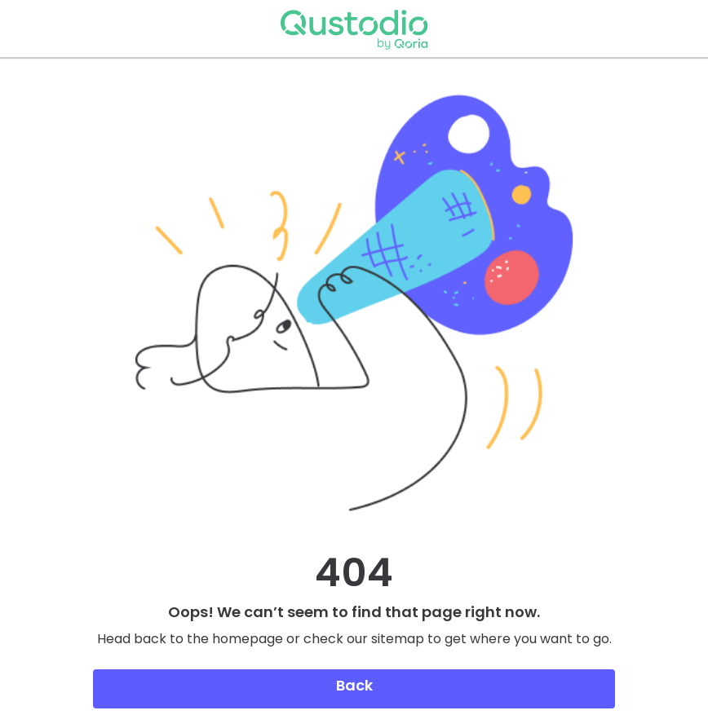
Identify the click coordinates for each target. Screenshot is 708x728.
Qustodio (354, 29)
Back (354, 685)
